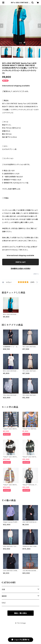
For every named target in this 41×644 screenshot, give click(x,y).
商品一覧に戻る (21, 613)
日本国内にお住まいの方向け (21, 268)
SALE (4, 603)
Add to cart (20, 262)
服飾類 (4, 596)
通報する (36, 274)
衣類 (3, 589)
